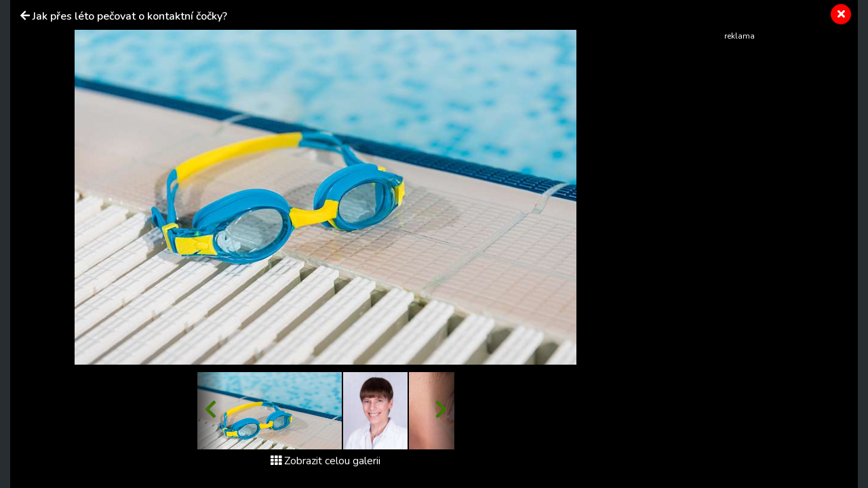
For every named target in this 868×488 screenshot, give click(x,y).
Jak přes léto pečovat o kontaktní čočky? (130, 16)
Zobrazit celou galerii (325, 461)
